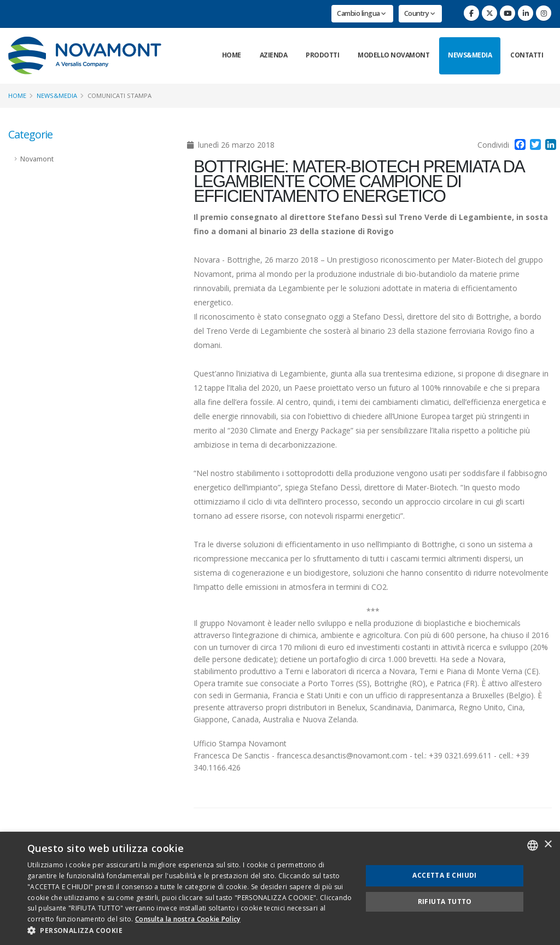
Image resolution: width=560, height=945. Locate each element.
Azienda (274, 55)
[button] (190, 931)
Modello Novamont (393, 55)
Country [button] (420, 13)
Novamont (37, 159)
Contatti (527, 55)
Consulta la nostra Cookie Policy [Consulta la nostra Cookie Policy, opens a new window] (188, 919)
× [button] (548, 845)
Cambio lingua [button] (361, 13)
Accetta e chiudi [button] (444, 875)
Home (232, 55)
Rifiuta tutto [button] (445, 901)
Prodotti (322, 55)
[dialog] (280, 888)
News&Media (470, 55)
